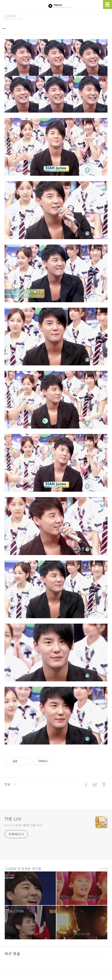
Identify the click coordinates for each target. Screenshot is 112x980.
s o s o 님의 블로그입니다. (24, 824)
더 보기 (103, 867)
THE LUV (13, 818)
